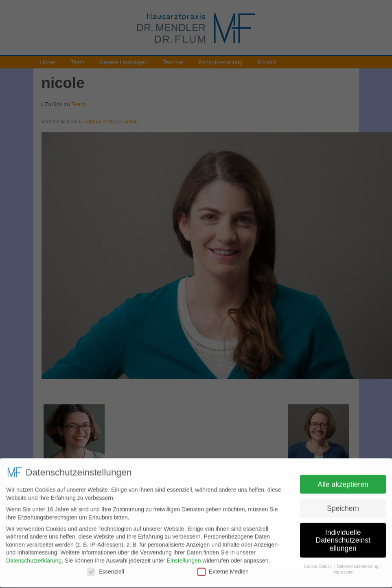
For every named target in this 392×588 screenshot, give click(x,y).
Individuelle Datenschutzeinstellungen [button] (343, 537)
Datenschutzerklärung (34, 557)
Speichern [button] (343, 505)
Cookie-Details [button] (318, 563)
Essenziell (106, 568)
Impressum (343, 569)
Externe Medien (223, 568)
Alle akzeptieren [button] (343, 481)
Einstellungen (184, 557)
